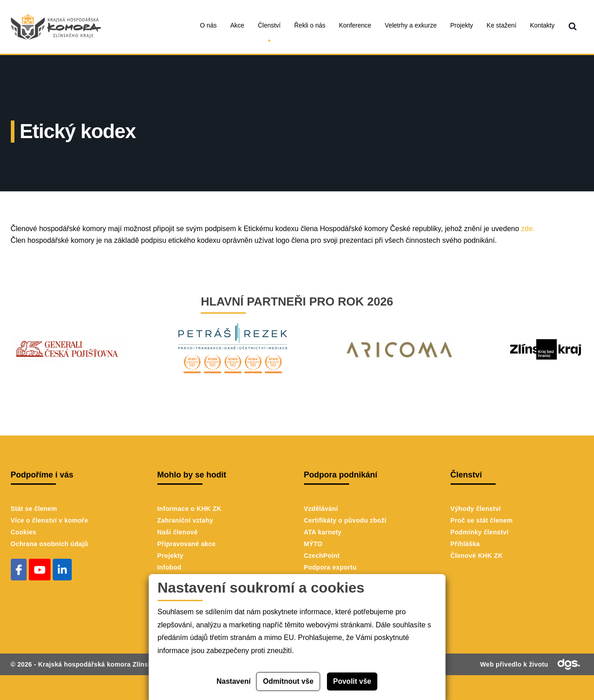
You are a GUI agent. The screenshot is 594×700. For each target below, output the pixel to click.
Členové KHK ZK (477, 556)
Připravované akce (187, 544)
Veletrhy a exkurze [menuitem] (411, 25)
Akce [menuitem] (237, 25)
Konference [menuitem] (355, 25)
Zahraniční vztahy (185, 520)
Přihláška (465, 544)
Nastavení (234, 681)
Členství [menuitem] (269, 25)
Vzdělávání (321, 509)
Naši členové (178, 532)
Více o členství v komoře (50, 520)
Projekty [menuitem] (462, 25)
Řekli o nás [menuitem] (310, 25)
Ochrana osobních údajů (50, 544)
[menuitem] (573, 27)
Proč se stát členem (482, 520)
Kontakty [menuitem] (542, 25)
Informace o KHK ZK (189, 509)
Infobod (170, 567)
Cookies (24, 532)
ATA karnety (323, 532)
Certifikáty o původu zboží (345, 520)
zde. (528, 229)
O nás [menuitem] (208, 25)
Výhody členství (476, 509)
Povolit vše (352, 681)
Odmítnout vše (288, 681)
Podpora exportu (330, 567)
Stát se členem (34, 509)
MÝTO (313, 544)
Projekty (170, 556)
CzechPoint (322, 556)
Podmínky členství (480, 532)
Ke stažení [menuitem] (502, 25)
